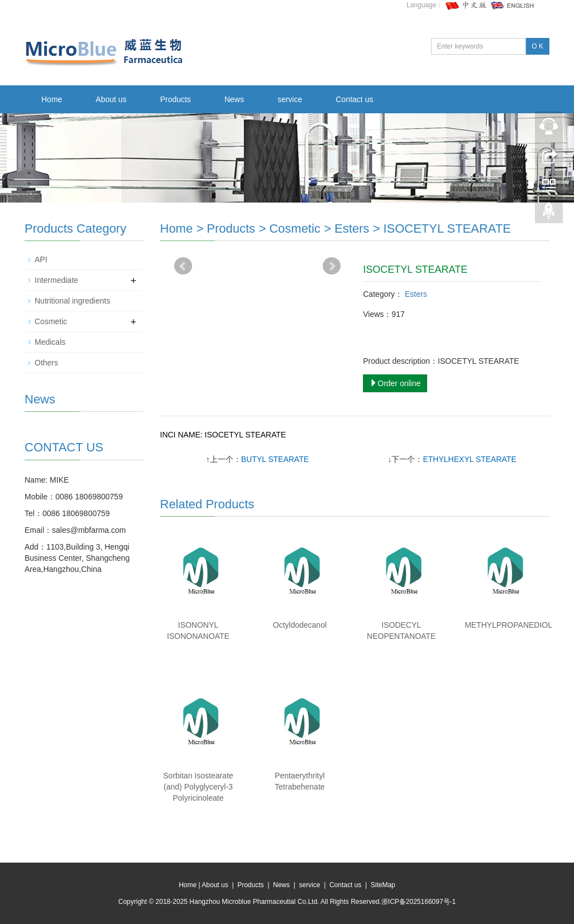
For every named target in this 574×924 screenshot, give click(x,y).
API (41, 259)
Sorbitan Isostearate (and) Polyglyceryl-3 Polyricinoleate (198, 787)
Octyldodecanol (300, 625)
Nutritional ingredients (72, 301)
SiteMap (383, 885)
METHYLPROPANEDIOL (508, 625)
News (234, 99)
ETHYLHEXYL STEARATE (469, 459)
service (290, 99)
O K (537, 46)
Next (332, 266)
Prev (183, 266)
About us (111, 99)
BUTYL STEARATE (275, 459)
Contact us (354, 99)
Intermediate (56, 280)
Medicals (50, 342)
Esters (352, 228)
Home (52, 99)
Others (46, 363)
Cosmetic (295, 228)
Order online (395, 383)
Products (176, 99)
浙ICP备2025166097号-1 (418, 902)
